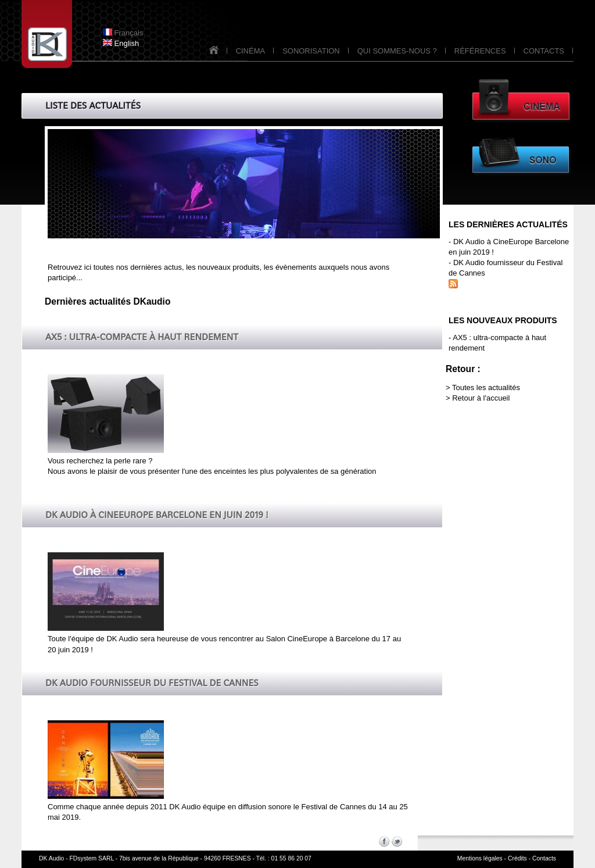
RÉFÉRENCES (480, 51)
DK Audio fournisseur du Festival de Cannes (152, 683)
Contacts (544, 858)
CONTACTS (544, 51)
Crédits (517, 858)
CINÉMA (251, 51)
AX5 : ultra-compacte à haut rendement (142, 337)
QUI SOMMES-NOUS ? (397, 51)
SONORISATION (311, 51)
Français (123, 33)
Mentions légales (480, 858)
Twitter (397, 841)
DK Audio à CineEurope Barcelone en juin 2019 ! (157, 515)
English (121, 43)
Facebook (384, 841)
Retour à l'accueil (481, 398)
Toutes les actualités (486, 387)
